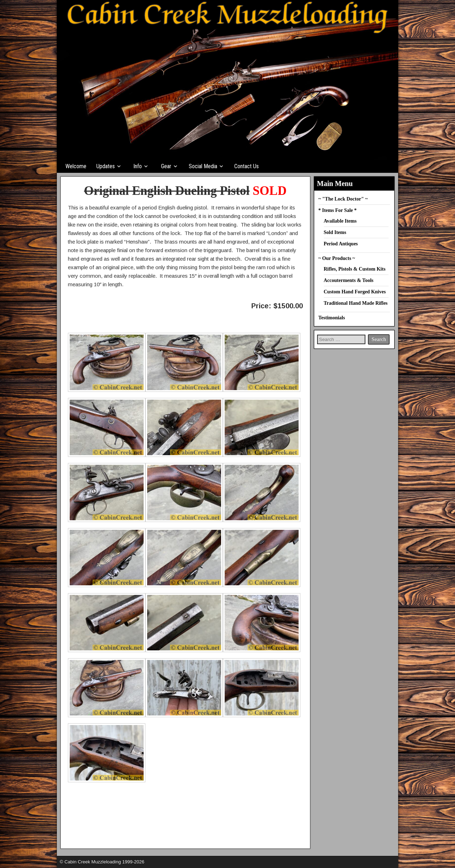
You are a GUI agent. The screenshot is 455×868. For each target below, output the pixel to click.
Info (138, 166)
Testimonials (332, 318)
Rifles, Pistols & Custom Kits (355, 269)
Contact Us (247, 166)
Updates (106, 166)
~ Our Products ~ (337, 258)
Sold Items (335, 232)
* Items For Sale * (338, 210)
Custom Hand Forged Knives (355, 292)
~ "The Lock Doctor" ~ (343, 199)
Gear (166, 166)
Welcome (76, 166)
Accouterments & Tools (349, 280)
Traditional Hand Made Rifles (356, 303)
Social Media (203, 166)
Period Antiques (341, 244)
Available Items (340, 221)
